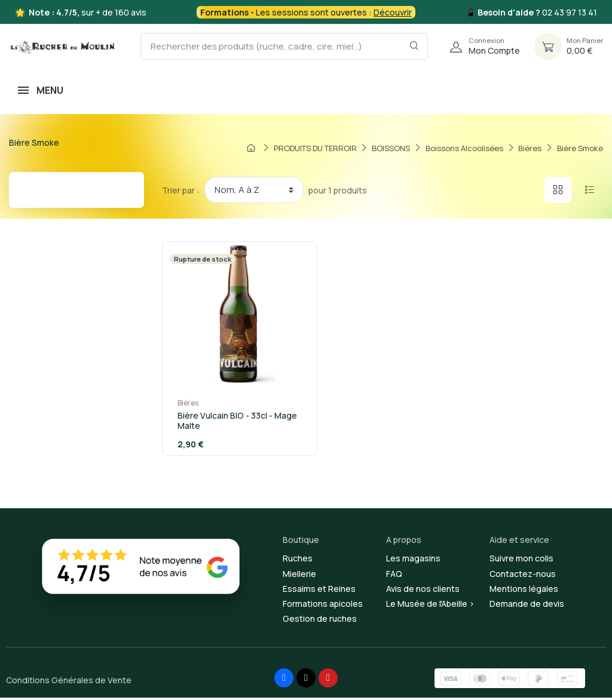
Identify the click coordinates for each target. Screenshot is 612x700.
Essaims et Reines (319, 591)
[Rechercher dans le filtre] (414, 46)
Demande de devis (527, 606)
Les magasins (413, 561)
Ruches (298, 561)
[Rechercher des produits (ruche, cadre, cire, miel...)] (284, 46)
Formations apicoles (323, 606)
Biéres (183, 405)
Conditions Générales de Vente (69, 683)
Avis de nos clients (423, 591)
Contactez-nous (523, 576)
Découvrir (393, 12)
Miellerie (299, 576)
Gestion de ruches (320, 621)
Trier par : (181, 190)
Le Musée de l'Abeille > (430, 606)
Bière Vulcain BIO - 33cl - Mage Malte (232, 423)
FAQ (394, 576)
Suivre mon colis (521, 561)
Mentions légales (524, 591)
